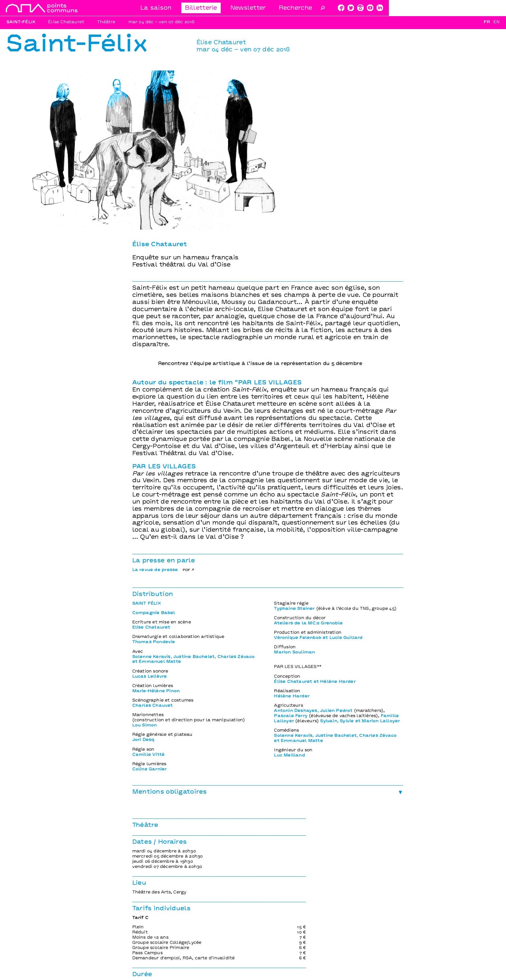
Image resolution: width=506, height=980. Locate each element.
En (496, 22)
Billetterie (318, 9)
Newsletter (365, 9)
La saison (273, 9)
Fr (487, 22)
